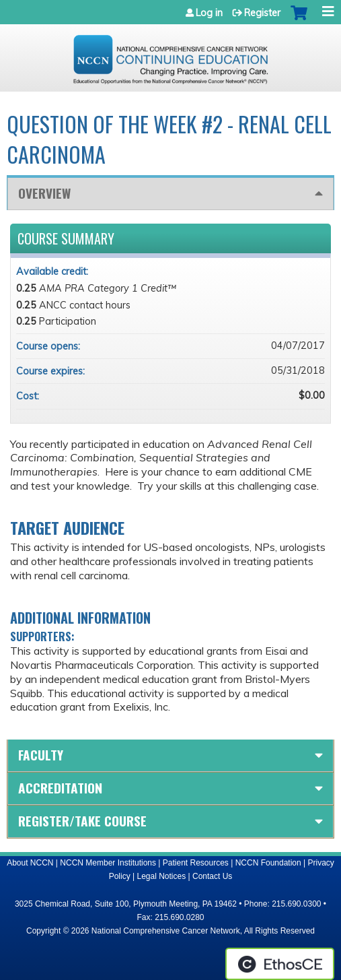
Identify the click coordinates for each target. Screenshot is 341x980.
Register (262, 13)
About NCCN (30, 863)
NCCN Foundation (268, 863)
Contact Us (212, 876)
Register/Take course (82, 821)
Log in (209, 13)
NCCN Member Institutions (108, 863)
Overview (44, 193)
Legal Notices (161, 876)
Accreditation (60, 788)
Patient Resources (196, 863)
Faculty (41, 755)
